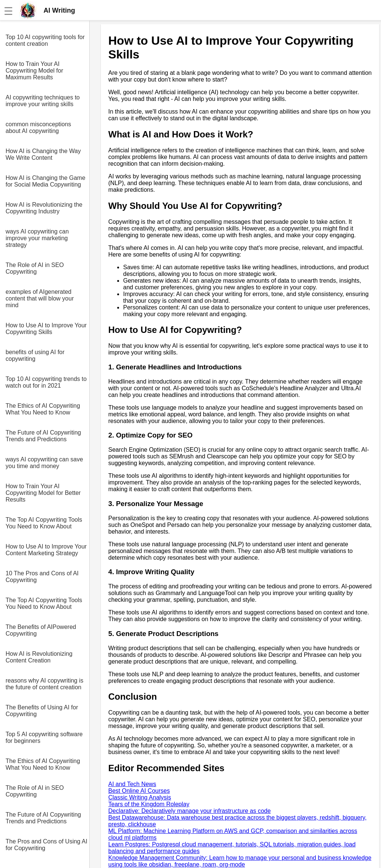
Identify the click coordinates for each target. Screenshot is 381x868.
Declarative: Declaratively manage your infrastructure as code (190, 811)
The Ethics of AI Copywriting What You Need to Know (43, 409)
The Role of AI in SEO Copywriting (35, 268)
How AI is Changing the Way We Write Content (43, 154)
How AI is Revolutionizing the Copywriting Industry (44, 208)
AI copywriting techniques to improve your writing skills (43, 101)
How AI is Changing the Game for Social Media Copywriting (45, 181)
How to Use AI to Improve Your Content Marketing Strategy (46, 550)
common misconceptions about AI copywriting (38, 128)
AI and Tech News (132, 784)
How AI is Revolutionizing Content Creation (39, 657)
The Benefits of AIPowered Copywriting (41, 630)
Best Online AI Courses (139, 791)
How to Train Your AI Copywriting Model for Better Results (43, 493)
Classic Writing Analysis (140, 797)
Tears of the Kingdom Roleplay (149, 804)
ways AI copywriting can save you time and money (44, 463)
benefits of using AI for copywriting (35, 355)
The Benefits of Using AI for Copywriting (42, 711)
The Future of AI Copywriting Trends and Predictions (43, 436)
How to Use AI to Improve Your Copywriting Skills (46, 329)
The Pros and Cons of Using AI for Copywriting (47, 845)
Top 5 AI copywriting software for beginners (44, 737)
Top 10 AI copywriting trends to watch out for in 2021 (46, 382)
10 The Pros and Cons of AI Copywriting (42, 577)
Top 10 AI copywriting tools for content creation (45, 40)
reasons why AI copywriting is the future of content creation (44, 684)
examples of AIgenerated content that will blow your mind (40, 298)
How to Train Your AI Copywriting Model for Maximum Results (34, 71)
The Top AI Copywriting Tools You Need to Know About (44, 523)
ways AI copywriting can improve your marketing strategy (37, 238)
